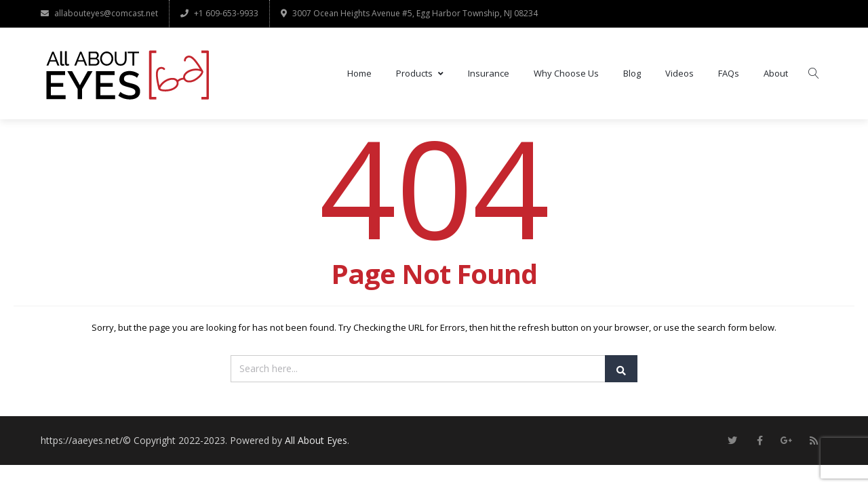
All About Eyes (316, 441)
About (776, 74)
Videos (679, 74)
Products (420, 74)
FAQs (729, 74)
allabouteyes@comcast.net (99, 13)
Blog (632, 74)
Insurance (489, 74)
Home (359, 74)
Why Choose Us (566, 74)
